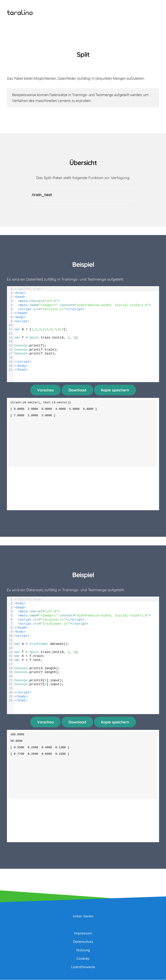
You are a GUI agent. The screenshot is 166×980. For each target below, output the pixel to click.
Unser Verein (83, 916)
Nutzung (83, 950)
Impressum (83, 933)
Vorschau (45, 390)
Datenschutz (83, 942)
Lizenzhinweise (83, 967)
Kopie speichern (115, 390)
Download (77, 390)
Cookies (83, 959)
